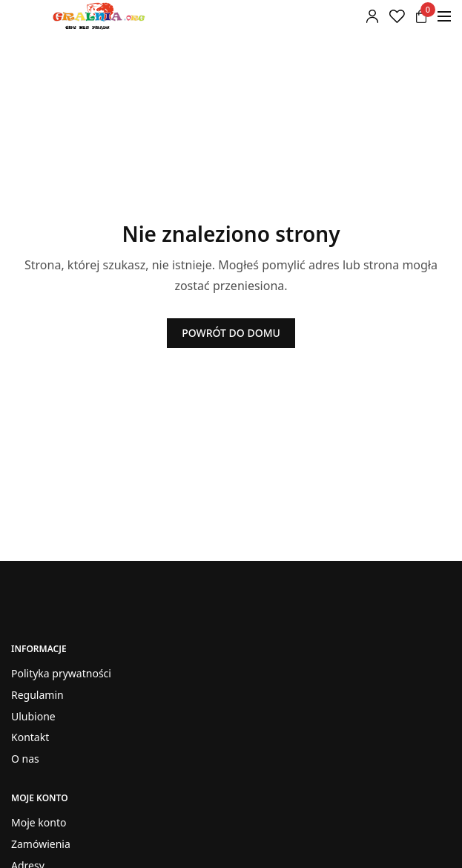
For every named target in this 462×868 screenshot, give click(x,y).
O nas (25, 759)
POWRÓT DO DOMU (231, 333)
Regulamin (37, 695)
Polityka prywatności (61, 673)
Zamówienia (41, 844)
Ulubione (33, 716)
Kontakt (30, 738)
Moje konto (39, 822)
